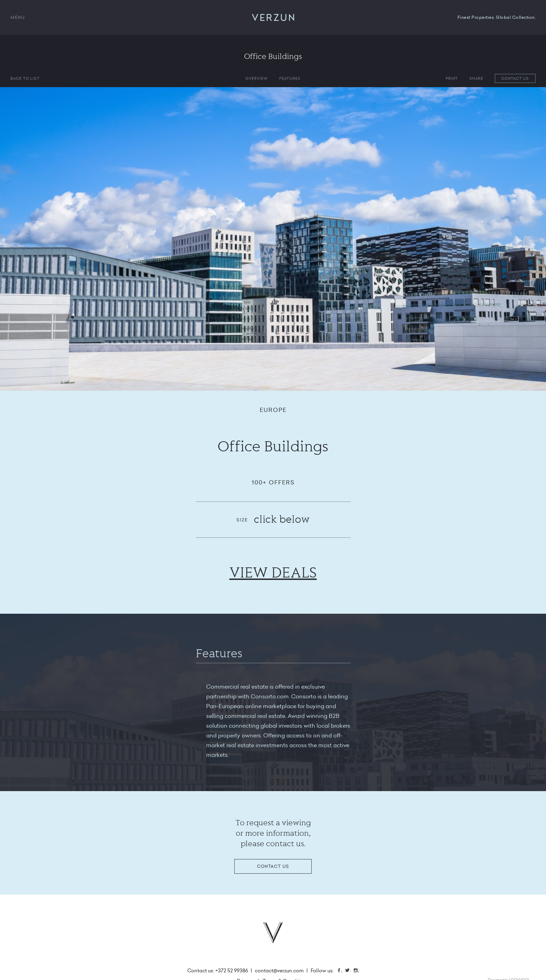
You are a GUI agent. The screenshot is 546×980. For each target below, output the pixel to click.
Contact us (515, 78)
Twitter (350, 971)
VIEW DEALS (273, 572)
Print (452, 78)
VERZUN (273, 17)
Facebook (342, 971)
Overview (257, 78)
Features (290, 78)
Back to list (25, 78)
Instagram (358, 971)
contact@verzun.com (279, 971)
